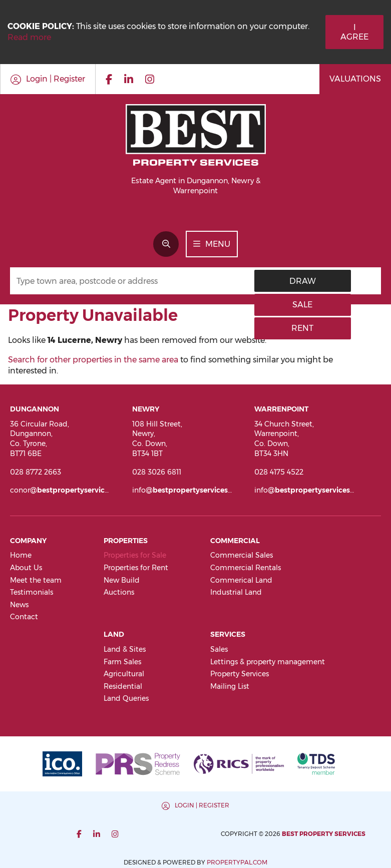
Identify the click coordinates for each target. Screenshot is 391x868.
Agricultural (124, 674)
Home (21, 555)
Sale (317, 281)
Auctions (119, 592)
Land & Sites (125, 649)
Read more (29, 37)
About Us (26, 568)
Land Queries (126, 698)
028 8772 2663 (36, 472)
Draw (276, 281)
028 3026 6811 (157, 472)
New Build (122, 580)
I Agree (354, 32)
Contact (24, 617)
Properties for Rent (136, 568)
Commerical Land (241, 580)
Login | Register (104, 805)
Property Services (240, 674)
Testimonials (32, 592)
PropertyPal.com (335, 834)
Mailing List (230, 686)
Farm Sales (122, 662)
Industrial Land (236, 592)
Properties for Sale (135, 555)
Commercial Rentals (246, 568)
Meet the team (36, 580)
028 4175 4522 (279, 472)
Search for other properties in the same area (93, 360)
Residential (123, 686)
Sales (219, 649)
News (19, 605)
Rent (359, 281)
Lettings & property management (268, 662)
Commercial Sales (242, 555)
